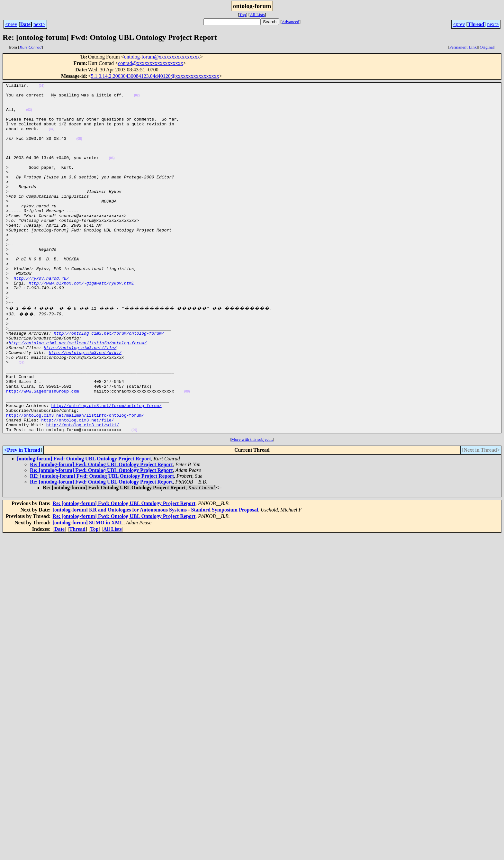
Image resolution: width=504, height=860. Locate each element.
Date (25, 24)
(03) (29, 116)
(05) (79, 150)
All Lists (257, 15)
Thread (476, 24)
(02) (137, 98)
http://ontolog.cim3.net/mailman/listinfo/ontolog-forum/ (78, 393)
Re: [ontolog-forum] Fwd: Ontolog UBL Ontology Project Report (101, 532)
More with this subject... (252, 507)
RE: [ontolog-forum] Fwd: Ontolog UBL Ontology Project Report (102, 543)
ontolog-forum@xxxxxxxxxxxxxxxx (162, 57)
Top (243, 15)
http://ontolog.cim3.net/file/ (80, 399)
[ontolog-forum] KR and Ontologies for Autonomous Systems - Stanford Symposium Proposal (155, 577)
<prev (11, 24)
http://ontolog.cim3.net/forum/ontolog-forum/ (109, 381)
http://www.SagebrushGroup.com (42, 451)
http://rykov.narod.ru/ (41, 318)
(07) (22, 416)
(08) (187, 451)
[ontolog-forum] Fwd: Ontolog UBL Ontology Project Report (84, 526)
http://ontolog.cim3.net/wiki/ (85, 404)
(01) (41, 87)
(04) (52, 139)
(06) (112, 173)
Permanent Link (463, 47)
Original (487, 47)
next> (39, 24)
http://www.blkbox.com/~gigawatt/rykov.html (81, 323)
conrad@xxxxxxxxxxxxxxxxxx (150, 63)
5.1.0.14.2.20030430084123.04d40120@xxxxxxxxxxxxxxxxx (155, 76)
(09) (134, 498)
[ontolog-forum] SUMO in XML (88, 590)
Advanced (291, 22)
